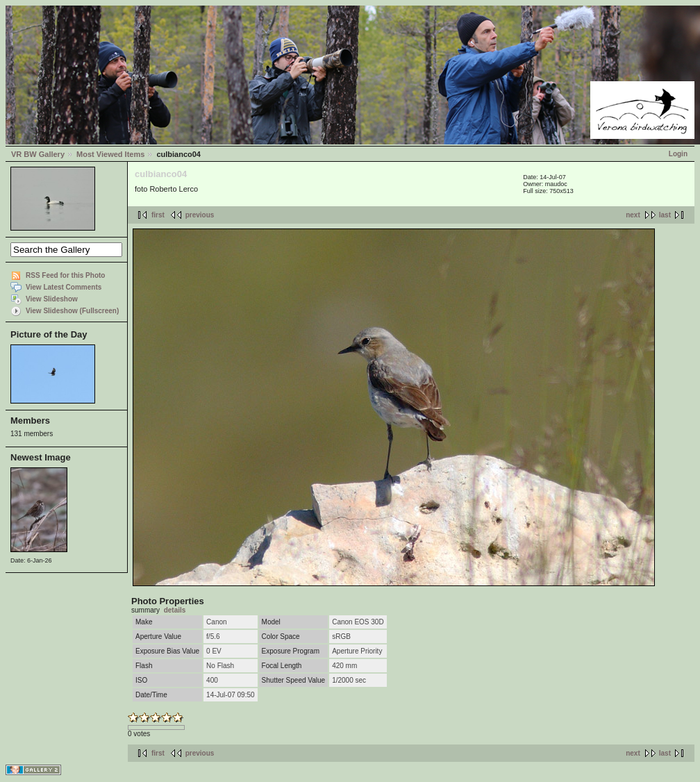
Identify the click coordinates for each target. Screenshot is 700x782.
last (665, 215)
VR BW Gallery (38, 154)
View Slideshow (52, 299)
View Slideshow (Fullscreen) (72, 311)
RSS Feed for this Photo (65, 275)
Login (678, 154)
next (633, 215)
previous (200, 215)
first (158, 215)
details (175, 610)
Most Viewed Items (110, 154)
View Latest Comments (64, 287)
